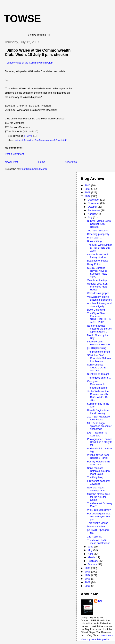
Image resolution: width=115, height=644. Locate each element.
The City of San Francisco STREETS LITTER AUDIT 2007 (99, 318)
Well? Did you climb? (99, 510)
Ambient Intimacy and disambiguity (99, 305)
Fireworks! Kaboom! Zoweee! (98, 482)
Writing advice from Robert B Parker (98, 456)
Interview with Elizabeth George (98, 343)
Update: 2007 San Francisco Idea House (97, 287)
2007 (88, 196)
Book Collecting (96, 310)
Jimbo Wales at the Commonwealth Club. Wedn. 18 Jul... (98, 396)
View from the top (97, 280)
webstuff (62, 140)
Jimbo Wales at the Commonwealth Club (30, 63)
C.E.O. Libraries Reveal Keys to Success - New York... (97, 272)
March (92, 557)
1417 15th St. (95, 537)
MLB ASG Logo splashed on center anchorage (99, 426)
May (91, 550)
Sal (100, 601)
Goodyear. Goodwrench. (96, 383)
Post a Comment (14, 154)
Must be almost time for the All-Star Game (98, 497)
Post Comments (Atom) (34, 169)
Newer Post (11, 162)
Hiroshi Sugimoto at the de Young (98, 412)
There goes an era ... (99, 378)
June (91, 547)
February (93, 561)
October (93, 207)
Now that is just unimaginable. (96, 489)
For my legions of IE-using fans (99, 463)
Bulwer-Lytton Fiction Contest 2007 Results (99, 224)
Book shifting (94, 241)
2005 (88, 572)
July (90, 217)
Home (42, 162)
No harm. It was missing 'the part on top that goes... (99, 329)
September (94, 210)
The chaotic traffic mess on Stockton (99, 542)
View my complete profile (95, 639)
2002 (88, 582)
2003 (88, 579)
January (93, 564)
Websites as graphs (98, 293)
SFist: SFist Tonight (98, 374)
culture (18, 140)
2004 (88, 575)
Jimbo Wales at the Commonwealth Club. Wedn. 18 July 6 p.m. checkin (38, 52)
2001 (88, 586)
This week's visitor (97, 523)
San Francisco (42, 140)
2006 (88, 568)
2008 (88, 192)
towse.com (107, 635)
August (92, 214)
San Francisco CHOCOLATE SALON (96, 368)
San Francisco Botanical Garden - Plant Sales (99, 471)
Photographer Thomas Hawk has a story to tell (100, 442)
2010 (88, 185)
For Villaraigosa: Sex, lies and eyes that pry (99, 516)
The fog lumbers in (98, 388)
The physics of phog (98, 352)
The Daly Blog (95, 477)
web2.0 (53, 140)
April (91, 554)
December (94, 200)
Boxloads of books (97, 261)
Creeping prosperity (98, 234)
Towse (22, 19)
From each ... (95, 238)
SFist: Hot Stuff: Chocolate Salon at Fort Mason (99, 358)
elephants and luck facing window (98, 256)
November (94, 203)
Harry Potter (94, 264)
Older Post (71, 162)
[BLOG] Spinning (97, 348)
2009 (88, 189)
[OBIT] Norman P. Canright (97, 434)
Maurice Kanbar (96, 526)
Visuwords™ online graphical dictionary (99, 298)
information (28, 140)
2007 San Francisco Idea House (98, 418)
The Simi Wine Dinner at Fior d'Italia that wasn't (99, 248)
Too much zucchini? (98, 231)
